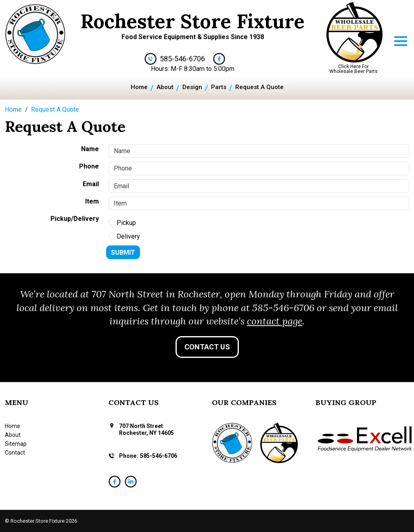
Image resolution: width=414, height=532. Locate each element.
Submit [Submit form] (123, 252)
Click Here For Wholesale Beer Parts (353, 69)
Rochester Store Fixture (193, 21)
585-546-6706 (182, 59)
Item (92, 201)
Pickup (122, 223)
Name (90, 149)
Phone (89, 166)
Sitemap (16, 444)
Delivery (124, 236)
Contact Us (207, 347)
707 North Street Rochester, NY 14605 (146, 429)
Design (192, 87)
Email (91, 184)
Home (139, 87)
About (165, 87)
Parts (219, 87)
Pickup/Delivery (75, 219)
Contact (15, 453)
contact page (275, 321)
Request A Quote (259, 87)
